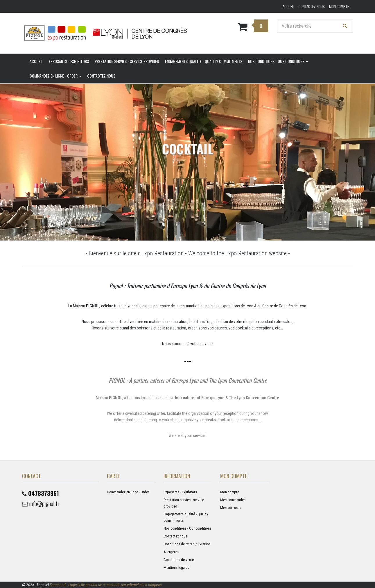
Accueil (36, 61)
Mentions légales (176, 568)
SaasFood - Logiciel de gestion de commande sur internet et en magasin (106, 585)
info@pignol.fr (41, 503)
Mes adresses (231, 508)
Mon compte (230, 492)
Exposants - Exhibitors (69, 61)
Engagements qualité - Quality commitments (204, 61)
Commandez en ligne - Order (55, 76)
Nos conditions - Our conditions (278, 61)
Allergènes (171, 552)
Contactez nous (101, 76)
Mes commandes (233, 500)
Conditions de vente (179, 560)
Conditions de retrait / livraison (187, 544)
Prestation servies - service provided (127, 61)
